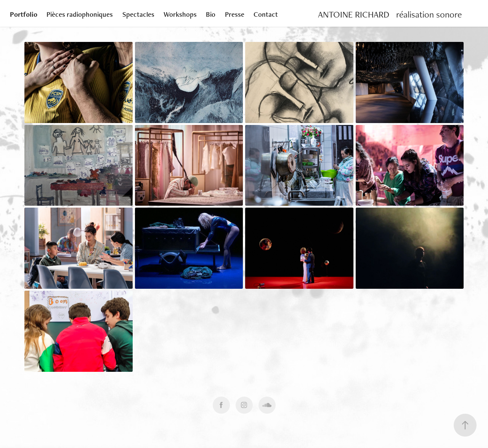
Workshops (180, 14)
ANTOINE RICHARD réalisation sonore (390, 14)
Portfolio (24, 14)
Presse (235, 14)
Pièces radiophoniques (80, 14)
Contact (266, 14)
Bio (211, 14)
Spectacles (138, 14)
